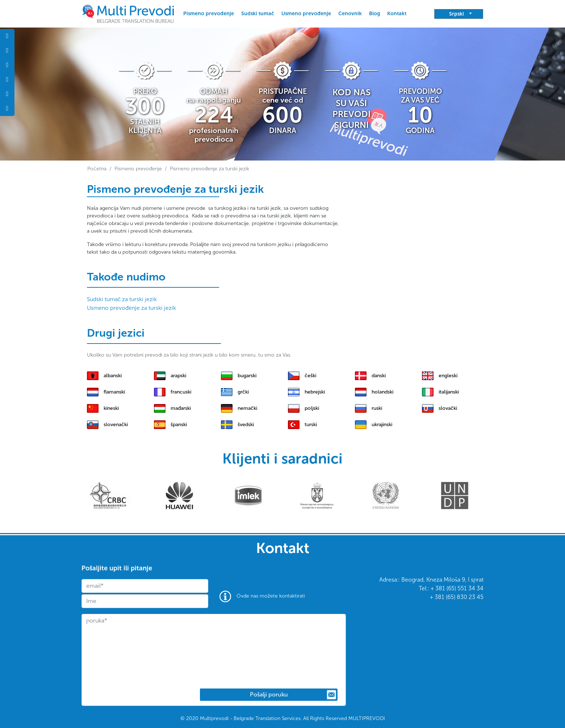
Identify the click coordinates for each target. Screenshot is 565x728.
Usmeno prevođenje (306, 14)
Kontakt (397, 14)
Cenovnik (350, 14)
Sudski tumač (258, 14)
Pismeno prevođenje (209, 14)
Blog (374, 14)
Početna (97, 169)
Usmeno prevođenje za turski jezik (131, 308)
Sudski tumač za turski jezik (122, 299)
